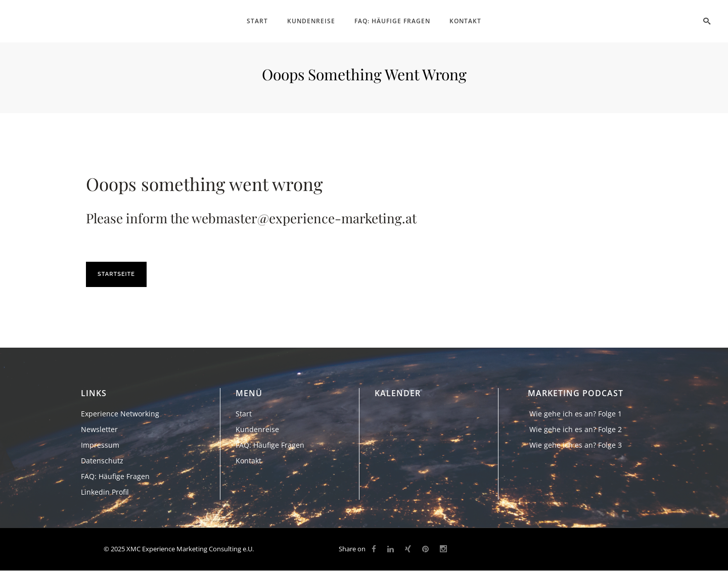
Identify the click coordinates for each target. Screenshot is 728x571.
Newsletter (99, 429)
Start (244, 414)
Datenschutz (102, 461)
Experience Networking (120, 414)
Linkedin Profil (105, 492)
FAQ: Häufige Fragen (115, 476)
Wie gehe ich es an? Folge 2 (576, 429)
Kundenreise (257, 429)
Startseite (116, 274)
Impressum (100, 445)
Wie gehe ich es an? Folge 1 (576, 414)
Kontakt (248, 461)
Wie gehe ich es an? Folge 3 (576, 445)
